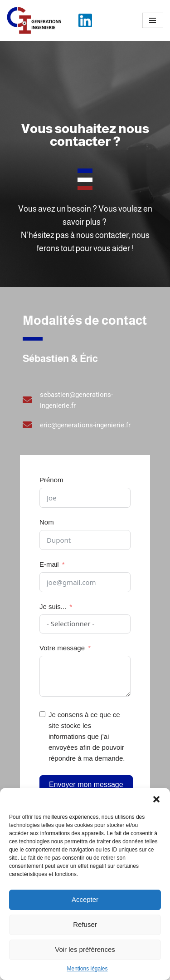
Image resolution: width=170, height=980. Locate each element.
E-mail (49, 564)
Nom (47, 522)
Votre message (62, 648)
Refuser (85, 924)
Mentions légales (87, 969)
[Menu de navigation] (153, 20)
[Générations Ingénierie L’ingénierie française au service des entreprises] (34, 20)
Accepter (85, 899)
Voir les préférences (85, 949)
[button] (156, 799)
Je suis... (53, 606)
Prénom (51, 480)
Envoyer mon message (86, 784)
